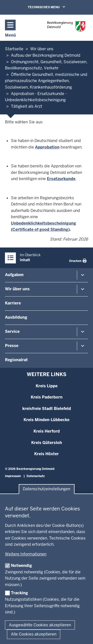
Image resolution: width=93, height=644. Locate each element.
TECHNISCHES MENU (54, 7)
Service (12, 331)
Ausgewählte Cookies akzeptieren (40, 625)
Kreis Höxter (46, 454)
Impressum (13, 476)
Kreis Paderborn (47, 397)
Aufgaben (14, 275)
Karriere (13, 303)
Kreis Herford (47, 431)
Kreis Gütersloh (47, 443)
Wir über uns (17, 289)
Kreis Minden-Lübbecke (46, 420)
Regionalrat (16, 360)
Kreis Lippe (47, 386)
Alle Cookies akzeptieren (34, 634)
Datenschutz (36, 476)
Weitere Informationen (26, 554)
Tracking (19, 593)
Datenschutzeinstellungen (46, 489)
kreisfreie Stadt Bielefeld (47, 409)
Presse (12, 346)
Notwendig (21, 566)
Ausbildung (16, 317)
